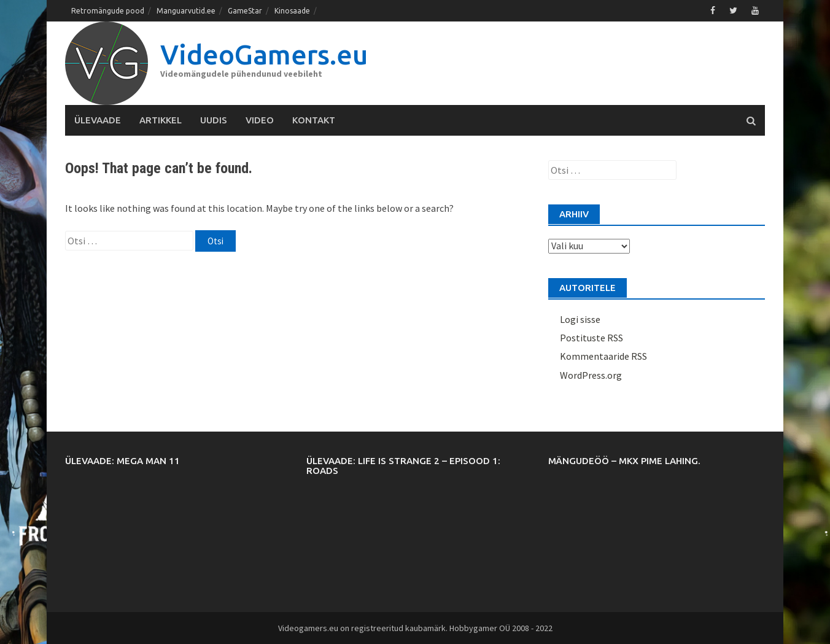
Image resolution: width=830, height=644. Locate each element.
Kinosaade (292, 11)
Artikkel (161, 120)
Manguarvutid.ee (186, 11)
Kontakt (314, 120)
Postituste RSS (591, 338)
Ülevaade (98, 120)
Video (260, 120)
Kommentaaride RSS (603, 356)
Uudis (214, 120)
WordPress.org (591, 375)
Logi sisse (580, 319)
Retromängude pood (108, 11)
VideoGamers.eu (264, 54)
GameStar (245, 11)
